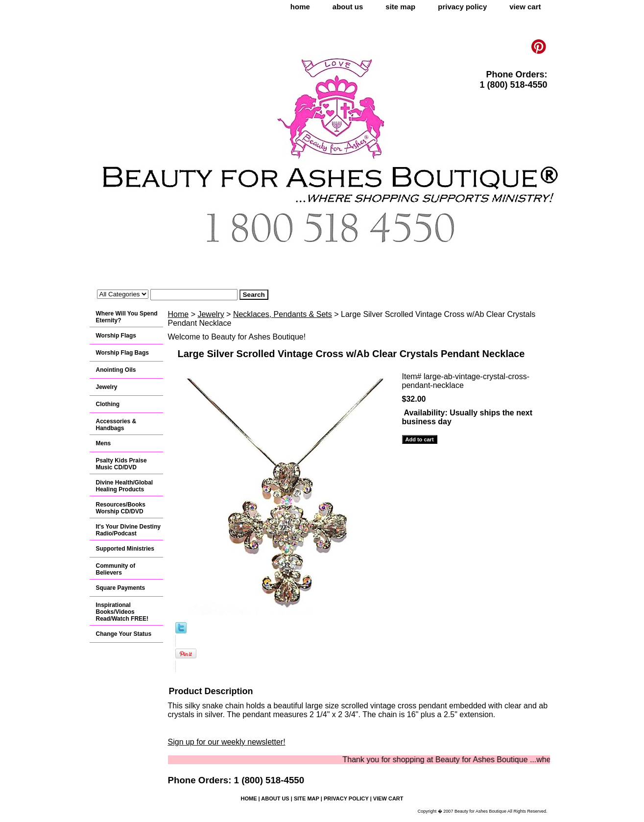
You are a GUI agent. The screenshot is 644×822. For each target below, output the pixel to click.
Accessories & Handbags (116, 425)
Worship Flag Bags (122, 353)
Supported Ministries (125, 549)
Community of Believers (116, 569)
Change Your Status (124, 634)
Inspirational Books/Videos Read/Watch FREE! (122, 612)
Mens (104, 443)
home (300, 7)
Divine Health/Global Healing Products (125, 486)
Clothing (108, 404)
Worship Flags (116, 336)
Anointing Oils (116, 370)
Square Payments (121, 588)
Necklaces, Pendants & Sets (283, 314)
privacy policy (462, 7)
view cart (525, 7)
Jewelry (211, 314)
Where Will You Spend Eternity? (127, 317)
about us (348, 7)
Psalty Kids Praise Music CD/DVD (121, 464)
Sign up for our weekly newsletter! (227, 742)
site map (400, 7)
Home (179, 314)
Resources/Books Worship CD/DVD (121, 508)
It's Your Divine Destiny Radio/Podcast (128, 530)
